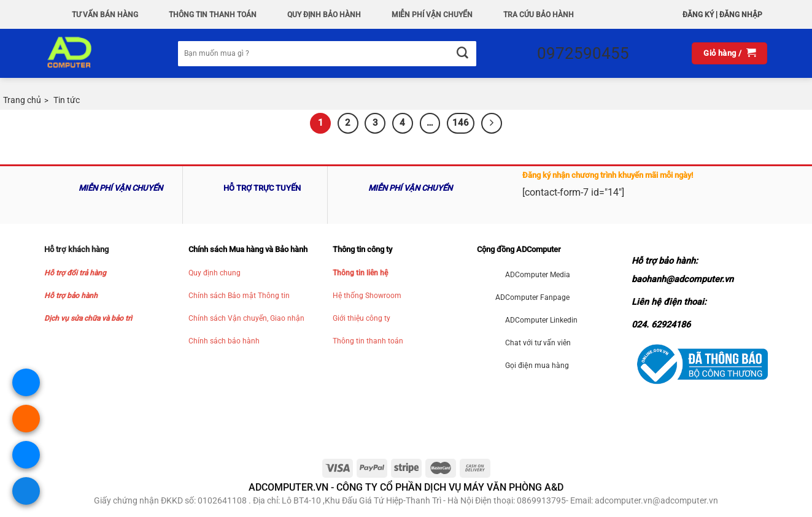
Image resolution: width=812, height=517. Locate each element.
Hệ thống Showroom (367, 296)
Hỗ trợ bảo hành (71, 296)
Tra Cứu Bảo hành (539, 15)
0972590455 (583, 53)
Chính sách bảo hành (224, 341)
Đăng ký (698, 15)
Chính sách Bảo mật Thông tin (239, 296)
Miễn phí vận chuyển (432, 15)
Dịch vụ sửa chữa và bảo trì (88, 318)
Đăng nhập (741, 15)
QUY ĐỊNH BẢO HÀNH (324, 15)
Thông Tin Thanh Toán (213, 15)
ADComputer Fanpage (532, 297)
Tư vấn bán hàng (105, 15)
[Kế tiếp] (492, 123)
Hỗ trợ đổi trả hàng (75, 273)
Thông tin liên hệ (360, 273)
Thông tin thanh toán (368, 341)
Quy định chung (215, 273)
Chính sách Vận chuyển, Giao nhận (246, 318)
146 (461, 123)
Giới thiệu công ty (362, 318)
